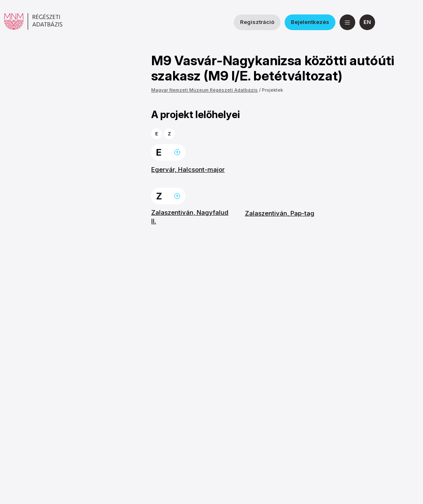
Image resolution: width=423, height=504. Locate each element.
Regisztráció (257, 22)
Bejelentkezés (310, 22)
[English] (367, 22)
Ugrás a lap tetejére (177, 152)
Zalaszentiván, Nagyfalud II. (190, 217)
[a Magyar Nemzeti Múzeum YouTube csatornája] (411, 22)
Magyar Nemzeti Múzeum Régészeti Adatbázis (204, 90)
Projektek (272, 90)
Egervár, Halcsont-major (188, 169)
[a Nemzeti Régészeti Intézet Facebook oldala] (391, 22)
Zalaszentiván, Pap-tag (280, 213)
